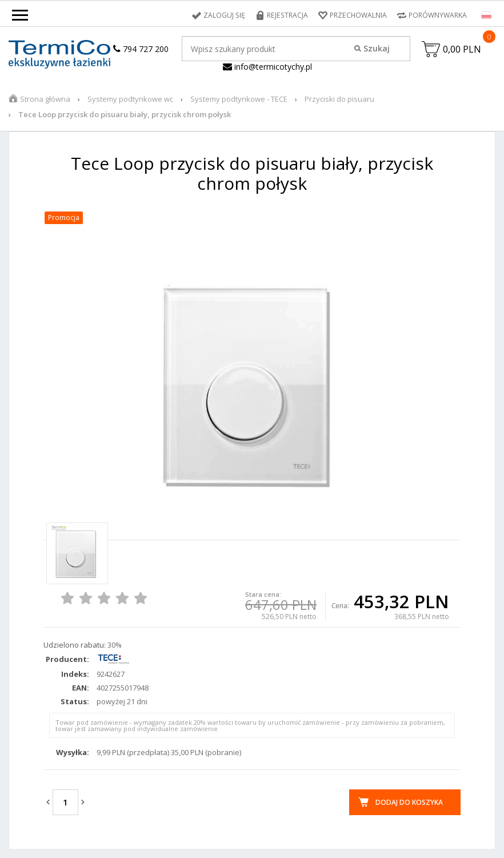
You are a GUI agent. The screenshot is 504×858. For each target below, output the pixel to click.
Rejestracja (288, 15)
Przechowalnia (358, 15)
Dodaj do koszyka (409, 802)
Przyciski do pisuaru (339, 99)
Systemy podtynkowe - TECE (239, 99)
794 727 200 (141, 49)
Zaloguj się (226, 15)
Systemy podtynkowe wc (130, 99)
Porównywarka (438, 15)
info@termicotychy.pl (267, 67)
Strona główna (45, 99)
